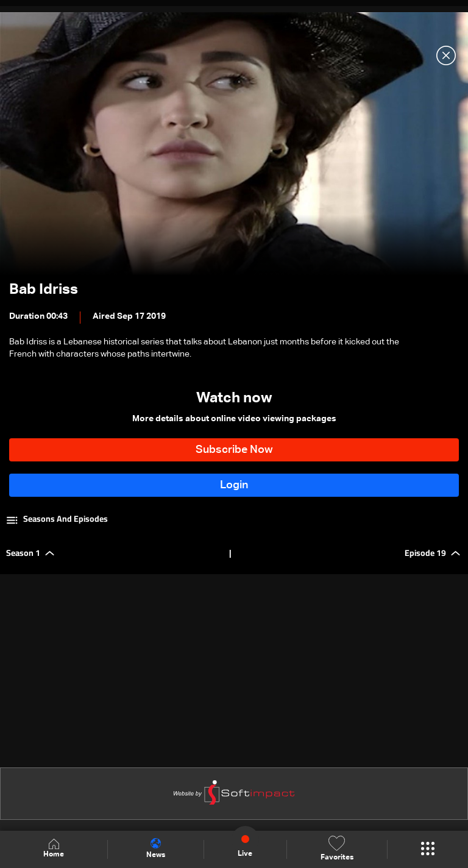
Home (54, 849)
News (156, 848)
